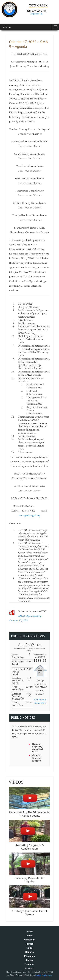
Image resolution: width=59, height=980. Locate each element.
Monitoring (29, 940)
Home (29, 931)
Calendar (30, 964)
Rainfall (29, 944)
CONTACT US (36, 14)
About (29, 936)
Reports (29, 952)
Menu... (7, 27)
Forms (29, 960)
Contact (29, 968)
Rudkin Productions (43, 975)
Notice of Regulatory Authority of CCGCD (38, 748)
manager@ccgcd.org (30, 515)
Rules (29, 948)
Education (30, 956)
